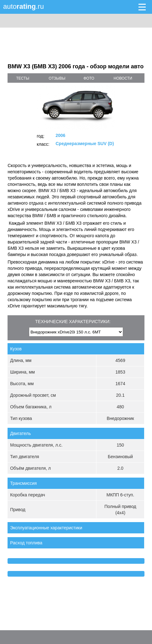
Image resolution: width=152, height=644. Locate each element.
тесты (23, 78)
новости (123, 78)
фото (89, 78)
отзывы (57, 78)
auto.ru (24, 6)
